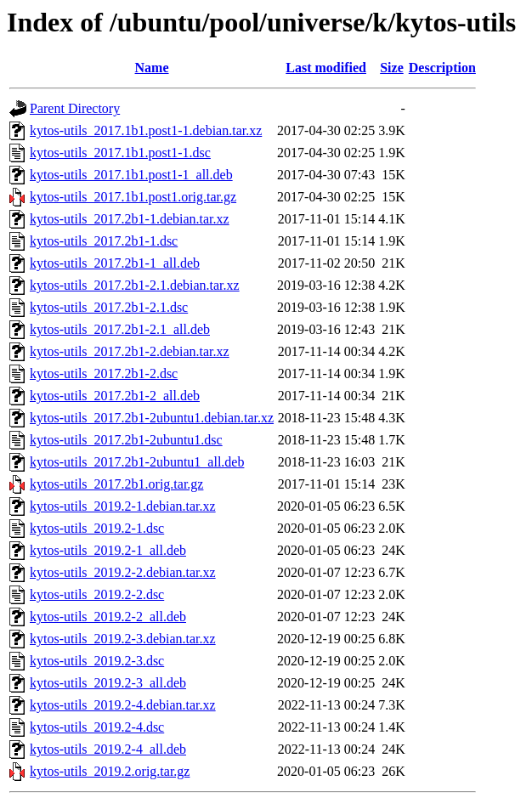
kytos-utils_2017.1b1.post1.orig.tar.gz (133, 197)
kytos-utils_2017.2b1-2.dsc (104, 373)
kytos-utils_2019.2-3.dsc (97, 661)
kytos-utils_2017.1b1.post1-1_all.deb (131, 175)
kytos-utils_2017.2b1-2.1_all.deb (120, 329)
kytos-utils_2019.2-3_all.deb (108, 683)
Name (152, 68)
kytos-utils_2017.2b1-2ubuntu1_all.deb (137, 462)
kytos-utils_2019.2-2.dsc (97, 594)
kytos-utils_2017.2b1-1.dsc (104, 241)
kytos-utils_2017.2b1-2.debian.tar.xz (130, 351)
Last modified (326, 68)
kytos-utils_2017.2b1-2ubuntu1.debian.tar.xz (152, 418)
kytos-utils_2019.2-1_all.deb (108, 550)
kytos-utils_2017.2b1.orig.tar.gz (116, 484)
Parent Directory (75, 108)
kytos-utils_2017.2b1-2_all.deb (115, 396)
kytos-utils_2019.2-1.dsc (97, 528)
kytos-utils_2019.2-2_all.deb (108, 617)
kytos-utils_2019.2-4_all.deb (108, 749)
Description (442, 68)
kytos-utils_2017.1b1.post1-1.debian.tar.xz (146, 130)
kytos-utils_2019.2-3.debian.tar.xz (123, 639)
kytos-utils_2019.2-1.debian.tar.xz (123, 506)
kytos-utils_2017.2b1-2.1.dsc (109, 307)
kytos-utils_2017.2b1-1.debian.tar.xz (130, 219)
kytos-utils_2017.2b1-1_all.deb (115, 263)
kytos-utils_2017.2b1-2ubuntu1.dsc (126, 440)
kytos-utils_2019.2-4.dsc (97, 727)
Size (392, 68)
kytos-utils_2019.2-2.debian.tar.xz (123, 572)
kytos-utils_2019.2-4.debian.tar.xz (123, 705)
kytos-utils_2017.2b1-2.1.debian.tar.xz (135, 285)
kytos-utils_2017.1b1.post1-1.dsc (120, 153)
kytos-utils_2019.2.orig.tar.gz (110, 771)
